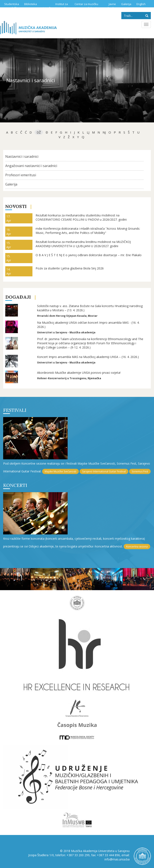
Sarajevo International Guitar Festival (104, 471)
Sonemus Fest (140, 471)
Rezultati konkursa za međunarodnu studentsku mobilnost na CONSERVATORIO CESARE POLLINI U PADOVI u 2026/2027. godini (81, 217)
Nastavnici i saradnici (22, 156)
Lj (88, 132)
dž (39, 132)
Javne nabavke (110, 6)
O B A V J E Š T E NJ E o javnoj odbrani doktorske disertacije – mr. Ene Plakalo (89, 255)
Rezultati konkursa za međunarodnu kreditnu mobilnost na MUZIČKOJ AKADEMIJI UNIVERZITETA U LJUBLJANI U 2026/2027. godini (83, 244)
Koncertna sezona (137, 547)
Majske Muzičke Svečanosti (60, 471)
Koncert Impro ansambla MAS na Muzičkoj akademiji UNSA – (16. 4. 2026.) (88, 357)
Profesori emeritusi (21, 175)
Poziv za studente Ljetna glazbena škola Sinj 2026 (70, 268)
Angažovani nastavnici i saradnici (31, 166)
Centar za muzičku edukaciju (86, 6)
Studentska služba (12, 6)
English (141, 4)
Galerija (126, 4)
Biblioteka (31, 4)
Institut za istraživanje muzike (56, 6)
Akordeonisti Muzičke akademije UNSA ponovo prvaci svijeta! (79, 373)
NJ (104, 132)
